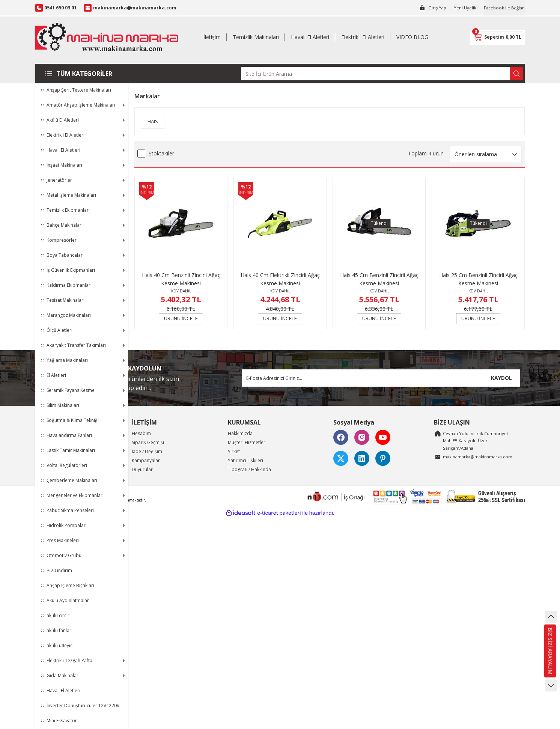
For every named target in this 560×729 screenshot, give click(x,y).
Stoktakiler (161, 153)
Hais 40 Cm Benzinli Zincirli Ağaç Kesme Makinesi (181, 279)
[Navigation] (82, 74)
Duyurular (142, 469)
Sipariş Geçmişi (148, 442)
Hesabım (141, 433)
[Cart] (498, 37)
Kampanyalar (146, 460)
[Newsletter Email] (381, 378)
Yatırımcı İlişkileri (245, 460)
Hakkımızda (240, 433)
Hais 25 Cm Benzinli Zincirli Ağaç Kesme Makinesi (478, 279)
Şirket (234, 451)
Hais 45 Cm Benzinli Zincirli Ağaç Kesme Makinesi (379, 279)
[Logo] (107, 37)
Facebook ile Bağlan (503, 8)
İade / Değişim (147, 451)
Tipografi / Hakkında (249, 469)
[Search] (382, 74)
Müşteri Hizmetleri (247, 442)
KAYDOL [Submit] (501, 378)
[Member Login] (430, 8)
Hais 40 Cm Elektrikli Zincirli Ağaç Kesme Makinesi (280, 279)
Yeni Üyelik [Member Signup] (463, 8)
